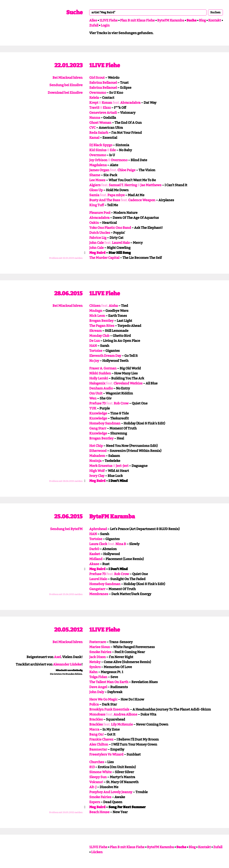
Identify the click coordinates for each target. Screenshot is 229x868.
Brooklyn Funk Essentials (109, 709)
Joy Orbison (98, 160)
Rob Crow (121, 403)
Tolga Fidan (98, 677)
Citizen (95, 306)
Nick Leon (97, 316)
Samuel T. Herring (123, 185)
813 (92, 767)
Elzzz (107, 108)
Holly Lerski (99, 378)
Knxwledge (98, 413)
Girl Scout (97, 78)
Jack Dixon (98, 657)
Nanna (95, 118)
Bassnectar (98, 749)
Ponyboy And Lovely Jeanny (111, 792)
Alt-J (93, 787)
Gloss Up (96, 190)
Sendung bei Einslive (66, 85)
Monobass (97, 714)
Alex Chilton (99, 744)
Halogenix (97, 383)
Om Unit (96, 393)
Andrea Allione (125, 714)
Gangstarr (97, 589)
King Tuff (97, 205)
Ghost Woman (100, 123)
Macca (94, 729)
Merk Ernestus (101, 466)
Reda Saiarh (99, 133)
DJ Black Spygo (101, 145)
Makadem (97, 456)
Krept (94, 103)
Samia (94, 195)
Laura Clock (98, 544)
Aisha (113, 306)
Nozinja (95, 461)
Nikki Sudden (100, 373)
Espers (95, 802)
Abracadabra (130, 103)
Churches (97, 762)
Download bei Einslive (65, 93)
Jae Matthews (151, 185)
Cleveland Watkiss (128, 383)
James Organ (99, 170)
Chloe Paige (126, 170)
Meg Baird (97, 253)
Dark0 (94, 549)
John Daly (97, 692)
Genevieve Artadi (103, 113)
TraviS (94, 108)
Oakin (94, 223)
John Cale (96, 243)
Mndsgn (96, 311)
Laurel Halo (121, 243)
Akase (94, 564)
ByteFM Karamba (171, 20)
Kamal (94, 138)
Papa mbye (116, 195)
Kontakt (215, 20)
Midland (96, 559)
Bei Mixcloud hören (68, 78)
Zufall (94, 25)
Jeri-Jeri (122, 466)
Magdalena (98, 165)
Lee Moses (97, 180)
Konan (107, 103)
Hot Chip (96, 446)
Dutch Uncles (100, 233)
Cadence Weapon (142, 200)
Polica (94, 704)
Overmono (98, 93)
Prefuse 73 (97, 403)
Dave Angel (98, 687)
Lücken (97, 852)
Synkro (95, 667)
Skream (95, 331)
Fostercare (98, 642)
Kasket (95, 554)
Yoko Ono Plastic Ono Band (110, 228)
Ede (113, 150)
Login (105, 25)
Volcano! (96, 782)
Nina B (121, 544)
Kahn (93, 672)
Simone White (100, 772)
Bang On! (96, 734)
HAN (93, 346)
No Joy (94, 361)
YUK (93, 408)
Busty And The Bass (105, 200)
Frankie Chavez (101, 739)
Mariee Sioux (100, 647)
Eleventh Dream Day (105, 356)
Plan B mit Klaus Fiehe (137, 20)
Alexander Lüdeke (67, 664)
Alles (93, 20)
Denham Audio (101, 388)
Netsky (95, 662)
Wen (93, 398)
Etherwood (98, 451)
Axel (57, 657)
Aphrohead (98, 529)
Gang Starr (98, 428)
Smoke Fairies (100, 652)
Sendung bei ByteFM (66, 529)
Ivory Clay (97, 476)
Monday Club (99, 336)
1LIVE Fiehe (109, 20)
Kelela (94, 98)
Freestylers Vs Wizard (106, 754)
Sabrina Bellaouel (103, 83)
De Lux (95, 341)
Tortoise (96, 351)
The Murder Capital (104, 258)
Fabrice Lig (98, 238)
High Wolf (97, 471)
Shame (95, 175)
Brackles (96, 719)
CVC (92, 128)
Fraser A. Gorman (103, 368)
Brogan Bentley (101, 321)
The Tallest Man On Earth (109, 682)
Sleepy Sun (98, 777)
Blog (202, 20)
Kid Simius (98, 150)
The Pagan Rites (102, 326)
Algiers (95, 185)
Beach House (99, 812)
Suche (74, 12)
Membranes (99, 594)
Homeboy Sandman (105, 423)
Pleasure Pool (100, 213)
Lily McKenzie (122, 724)
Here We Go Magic (103, 699)
